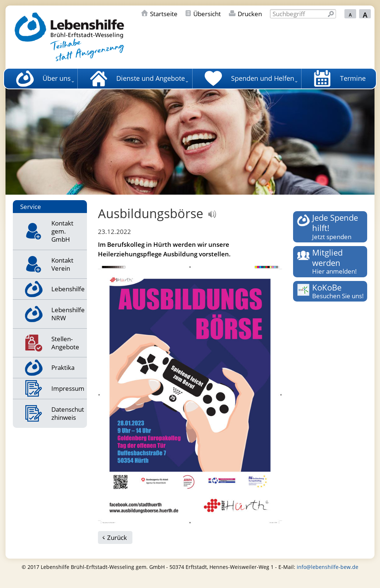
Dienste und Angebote (151, 78)
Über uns (57, 78)
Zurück (117, 538)
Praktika (63, 367)
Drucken (250, 14)
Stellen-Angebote (65, 343)
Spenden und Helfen (263, 78)
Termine (353, 78)
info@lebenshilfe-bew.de (328, 567)
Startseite (164, 14)
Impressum (68, 388)
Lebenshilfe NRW (68, 314)
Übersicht (207, 14)
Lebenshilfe (68, 289)
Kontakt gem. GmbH (62, 231)
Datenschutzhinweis (68, 413)
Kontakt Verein (62, 264)
